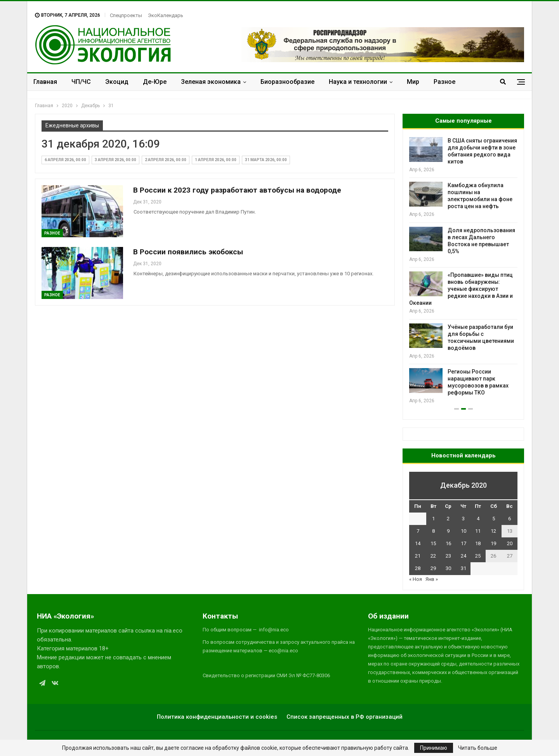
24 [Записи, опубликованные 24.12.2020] (464, 556)
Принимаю (434, 748)
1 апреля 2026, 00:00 (216, 160)
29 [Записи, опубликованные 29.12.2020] (433, 568)
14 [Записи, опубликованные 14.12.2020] (418, 543)
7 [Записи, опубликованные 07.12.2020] (418, 531)
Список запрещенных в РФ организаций (345, 717)
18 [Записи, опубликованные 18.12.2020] (478, 543)
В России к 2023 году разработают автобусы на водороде (237, 190)
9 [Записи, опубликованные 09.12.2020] (448, 531)
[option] (463, 271)
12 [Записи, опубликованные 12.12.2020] (493, 531)
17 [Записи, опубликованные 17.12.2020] (464, 543)
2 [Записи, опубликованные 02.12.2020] (448, 519)
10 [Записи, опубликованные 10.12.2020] (464, 531)
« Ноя (416, 579)
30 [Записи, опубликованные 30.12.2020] (448, 568)
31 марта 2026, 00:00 (266, 160)
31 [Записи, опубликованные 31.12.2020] (464, 568)
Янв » (432, 579)
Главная (45, 82)
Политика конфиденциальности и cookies (217, 717)
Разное (444, 82)
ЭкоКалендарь (166, 15)
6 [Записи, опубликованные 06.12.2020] (510, 519)
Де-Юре (155, 82)
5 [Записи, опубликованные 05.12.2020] (494, 519)
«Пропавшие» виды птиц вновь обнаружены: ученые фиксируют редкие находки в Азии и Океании (461, 289)
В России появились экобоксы (188, 252)
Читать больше (478, 748)
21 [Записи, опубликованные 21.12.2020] (418, 556)
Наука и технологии (358, 82)
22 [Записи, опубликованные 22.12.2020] (433, 556)
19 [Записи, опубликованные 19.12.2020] (493, 543)
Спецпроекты (126, 15)
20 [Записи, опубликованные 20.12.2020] (510, 543)
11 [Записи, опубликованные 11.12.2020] (478, 531)
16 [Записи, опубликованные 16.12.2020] (448, 543)
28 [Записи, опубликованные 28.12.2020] (418, 568)
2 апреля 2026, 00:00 (166, 160)
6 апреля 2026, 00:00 (65, 160)
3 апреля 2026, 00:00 (115, 160)
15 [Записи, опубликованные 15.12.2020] (433, 543)
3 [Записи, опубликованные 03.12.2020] (463, 519)
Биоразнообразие (287, 82)
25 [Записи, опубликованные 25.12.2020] (478, 556)
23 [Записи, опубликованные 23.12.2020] (448, 556)
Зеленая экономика (211, 82)
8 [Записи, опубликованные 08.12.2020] (433, 531)
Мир (413, 82)
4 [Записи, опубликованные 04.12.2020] (478, 519)
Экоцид (117, 82)
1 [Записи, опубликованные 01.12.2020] (433, 519)
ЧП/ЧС (81, 82)
